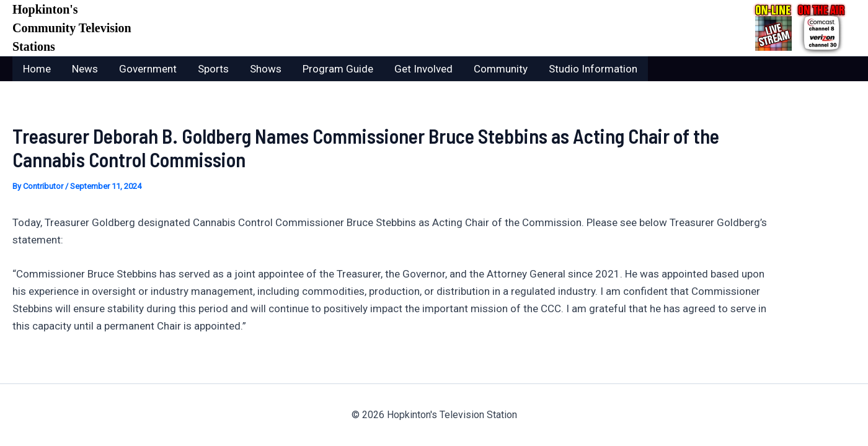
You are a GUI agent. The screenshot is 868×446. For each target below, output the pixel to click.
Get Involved (423, 69)
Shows (266, 69)
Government (148, 69)
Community (501, 69)
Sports (213, 69)
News (85, 69)
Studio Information (593, 69)
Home (37, 69)
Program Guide (338, 69)
